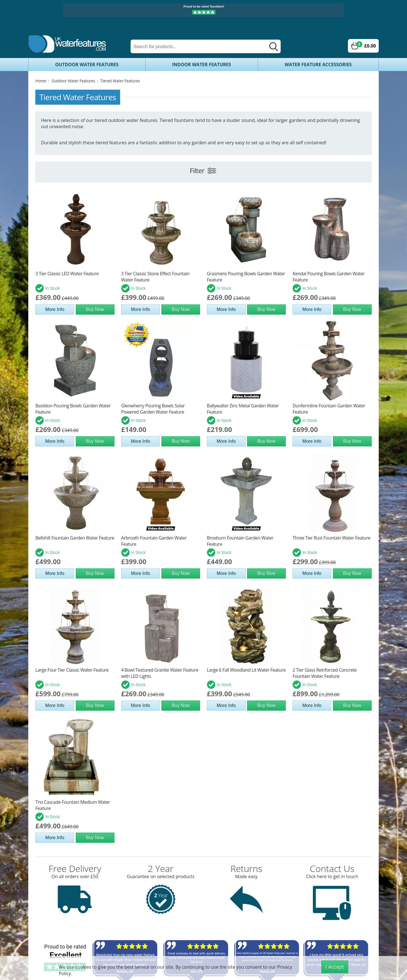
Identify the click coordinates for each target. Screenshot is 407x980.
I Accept (335, 967)
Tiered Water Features (120, 81)
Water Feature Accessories (318, 65)
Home (41, 81)
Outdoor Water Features (87, 65)
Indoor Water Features (202, 65)
